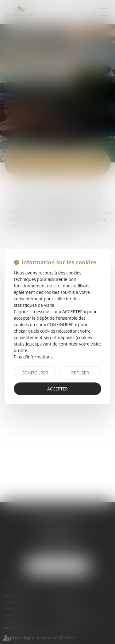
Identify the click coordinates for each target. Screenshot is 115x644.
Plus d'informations (33, 357)
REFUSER (80, 373)
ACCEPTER (57, 389)
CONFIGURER (35, 373)
